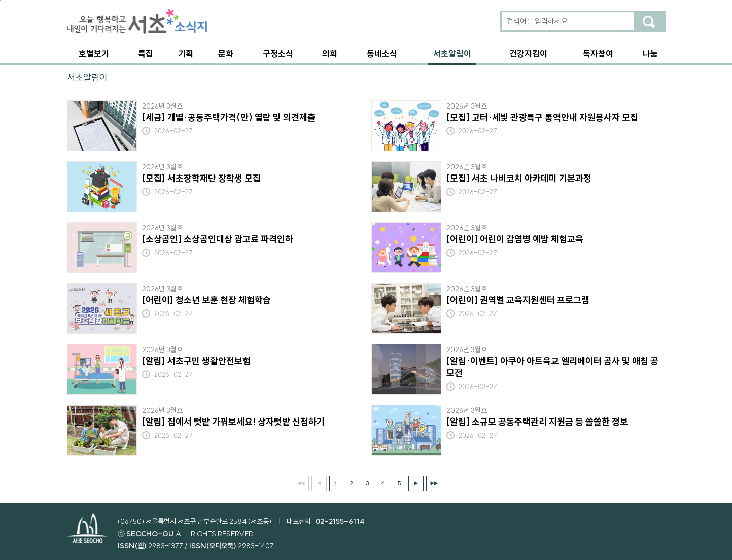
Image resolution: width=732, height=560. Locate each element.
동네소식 (382, 54)
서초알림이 (452, 54)
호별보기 (94, 54)
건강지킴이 (528, 54)
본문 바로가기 (0, 0)
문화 (226, 54)
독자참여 (598, 54)
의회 (330, 54)
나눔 (650, 54)
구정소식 (278, 54)
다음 (416, 483)
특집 (146, 54)
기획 (186, 54)
